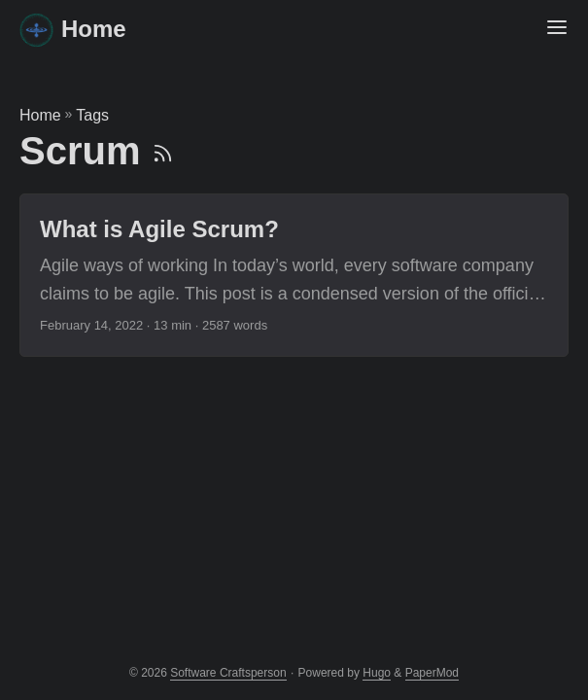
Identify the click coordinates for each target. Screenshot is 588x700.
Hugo (377, 673)
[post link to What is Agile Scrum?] (294, 275)
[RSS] (163, 151)
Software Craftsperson (228, 673)
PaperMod (432, 673)
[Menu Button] (557, 29)
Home (73, 30)
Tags (92, 115)
